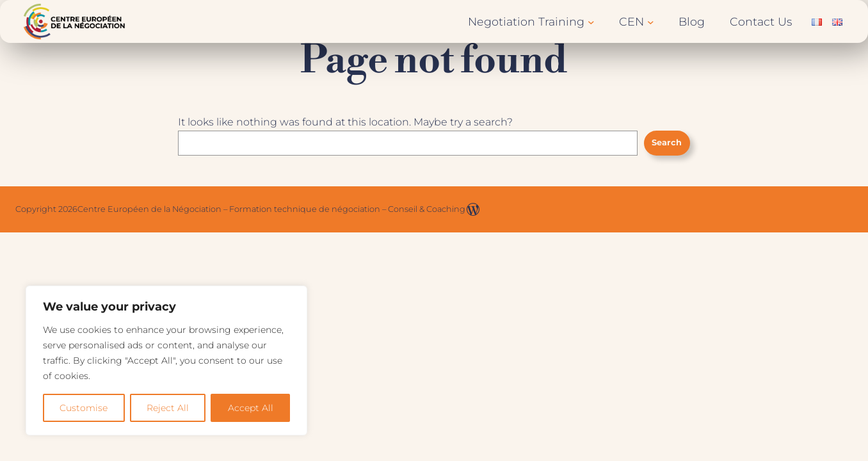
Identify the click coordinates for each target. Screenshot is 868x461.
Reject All (168, 408)
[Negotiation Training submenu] (591, 21)
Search (667, 142)
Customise (84, 408)
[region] (166, 360)
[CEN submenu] (651, 21)
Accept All (251, 408)
